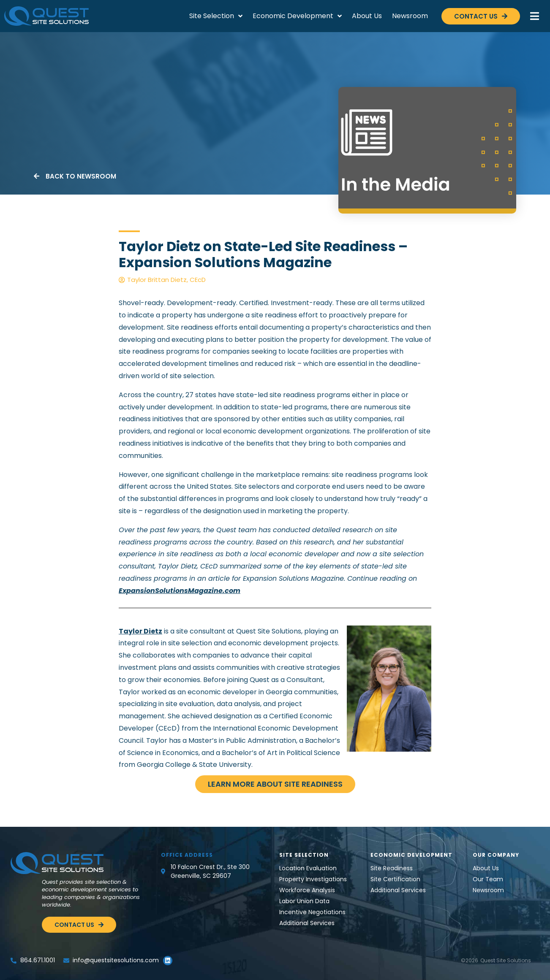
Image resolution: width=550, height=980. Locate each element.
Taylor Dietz (140, 631)
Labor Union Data (304, 901)
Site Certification (395, 879)
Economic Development (297, 16)
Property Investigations (313, 879)
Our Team (488, 879)
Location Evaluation (308, 868)
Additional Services (307, 923)
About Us (367, 16)
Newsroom (410, 16)
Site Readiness (392, 868)
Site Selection (216, 16)
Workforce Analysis (307, 890)
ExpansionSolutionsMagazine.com (180, 591)
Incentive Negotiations (312, 912)
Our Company (496, 855)
